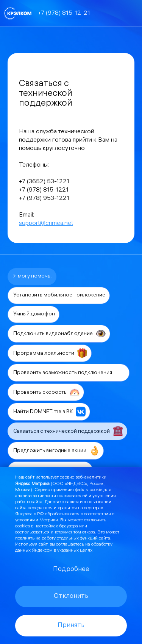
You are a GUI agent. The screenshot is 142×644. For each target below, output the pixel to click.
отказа (89, 533)
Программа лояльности (50, 353)
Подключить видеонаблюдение (59, 334)
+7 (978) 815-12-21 (64, 13)
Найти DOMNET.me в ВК (49, 412)
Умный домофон (34, 314)
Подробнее (71, 570)
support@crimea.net (46, 224)
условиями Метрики (37, 520)
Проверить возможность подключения (69, 373)
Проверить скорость (46, 392)
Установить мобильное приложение (59, 295)
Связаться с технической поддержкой (68, 431)
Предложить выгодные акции (56, 451)
